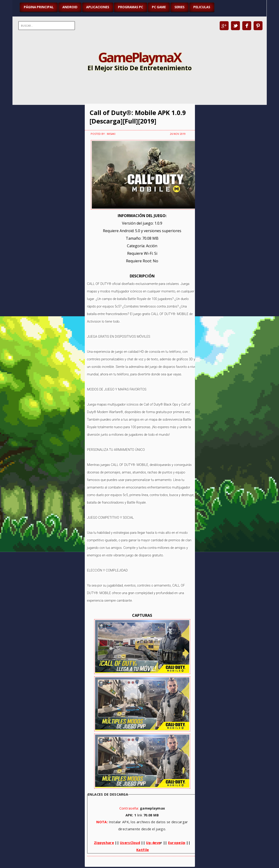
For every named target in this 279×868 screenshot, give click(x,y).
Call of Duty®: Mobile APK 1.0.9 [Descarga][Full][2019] (138, 117)
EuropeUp (177, 843)
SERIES (180, 7)
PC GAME (159, 7)
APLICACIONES (98, 7)
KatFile (143, 850)
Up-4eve (153, 843)
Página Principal (39, 7)
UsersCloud (130, 843)
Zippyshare (104, 843)
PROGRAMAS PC (131, 7)
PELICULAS (202, 7)
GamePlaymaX (139, 57)
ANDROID (70, 7)
